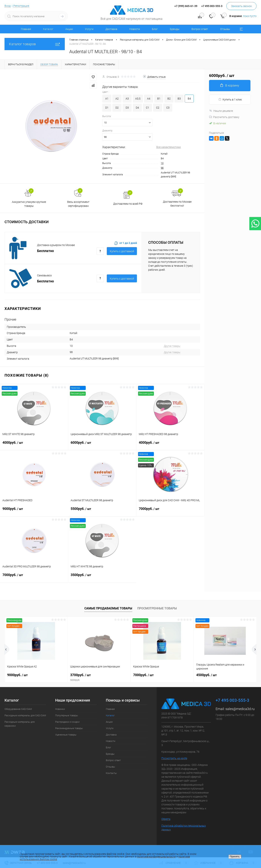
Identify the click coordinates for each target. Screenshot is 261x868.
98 (162, 168)
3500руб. (102, 577)
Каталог (48, 29)
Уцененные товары (66, 735)
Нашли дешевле (221, 111)
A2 (117, 99)
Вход (8, 6)
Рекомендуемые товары (69, 728)
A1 (107, 99)
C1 (148, 108)
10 (162, 163)
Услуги (89, 29)
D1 (107, 108)
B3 (179, 99)
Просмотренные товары (157, 608)
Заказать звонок (241, 6)
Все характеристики (169, 147)
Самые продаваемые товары (108, 608)
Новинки (60, 709)
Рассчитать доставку (224, 117)
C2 (158, 108)
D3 (127, 108)
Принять (235, 857)
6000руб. (102, 445)
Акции (69, 29)
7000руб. (170, 511)
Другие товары (172, 346)
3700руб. (99, 677)
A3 (127, 99)
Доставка (111, 29)
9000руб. (34, 511)
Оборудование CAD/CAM (18, 709)
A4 (149, 99)
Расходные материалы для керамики (20, 724)
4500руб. (206, 675)
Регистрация (21, 6)
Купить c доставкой (122, 251)
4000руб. (34, 445)
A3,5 (138, 99)
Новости (135, 29)
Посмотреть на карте (174, 758)
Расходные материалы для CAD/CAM (25, 715)
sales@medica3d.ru (240, 709)
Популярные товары (67, 715)
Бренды (175, 29)
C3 (168, 108)
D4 (137, 108)
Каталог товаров (35, 44)
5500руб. (102, 511)
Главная (26, 29)
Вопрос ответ (200, 29)
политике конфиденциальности (156, 857)
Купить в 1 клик (230, 99)
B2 (169, 99)
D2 (117, 108)
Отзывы (225, 29)
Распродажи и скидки (67, 722)
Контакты (111, 773)
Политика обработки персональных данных (184, 828)
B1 (159, 99)
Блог (155, 29)
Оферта (166, 819)
